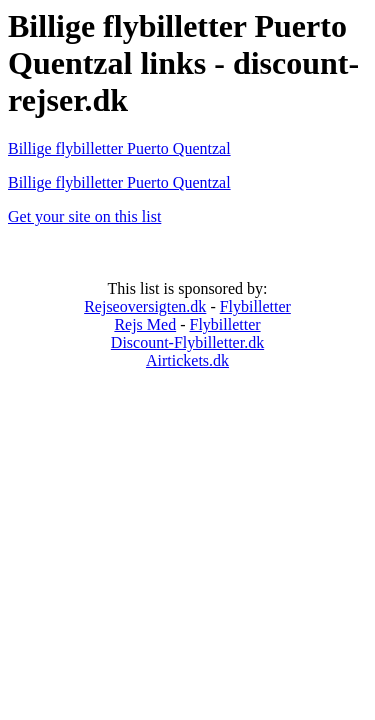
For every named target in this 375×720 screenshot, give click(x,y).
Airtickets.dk (187, 360)
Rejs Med (145, 324)
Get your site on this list (84, 216)
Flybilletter (255, 306)
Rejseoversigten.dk (145, 306)
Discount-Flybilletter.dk (187, 342)
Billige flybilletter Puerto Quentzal (119, 148)
